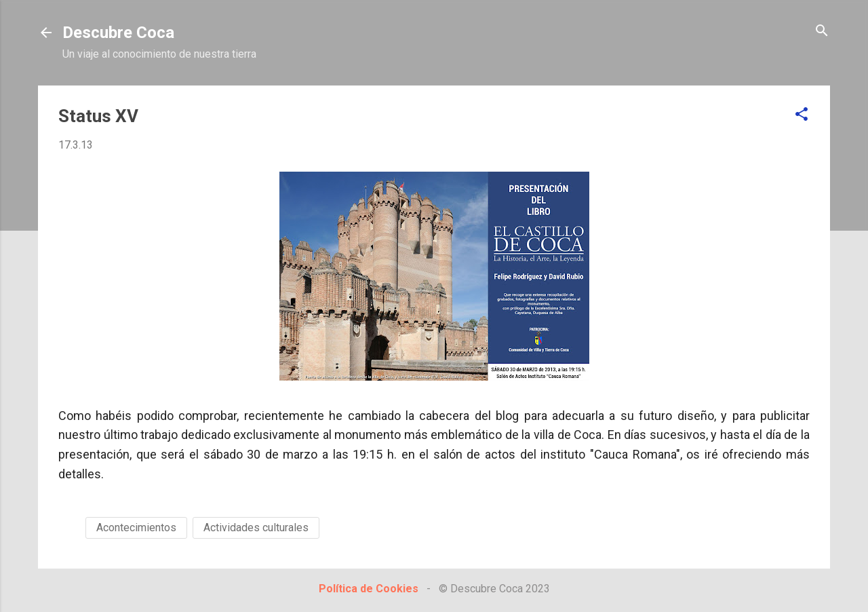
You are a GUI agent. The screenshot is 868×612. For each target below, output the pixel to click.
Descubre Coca (118, 33)
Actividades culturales (256, 528)
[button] (802, 115)
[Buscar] (822, 32)
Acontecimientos (136, 528)
